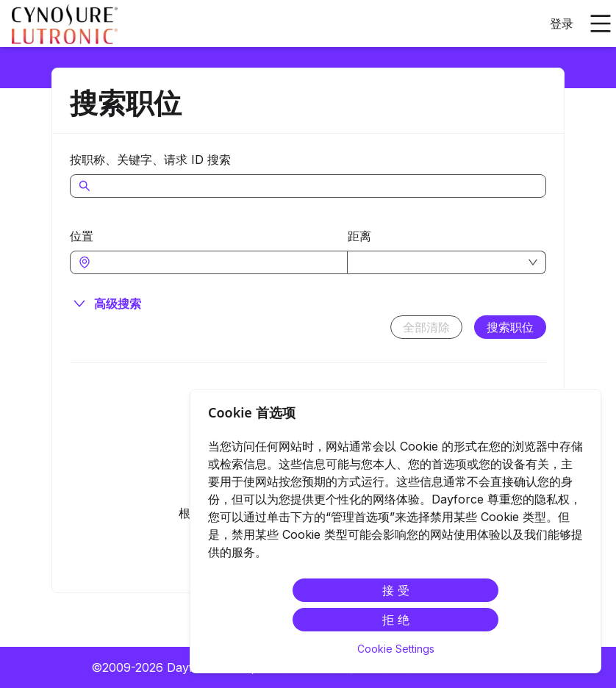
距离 (359, 236)
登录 (562, 24)
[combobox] (216, 262)
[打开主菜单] (601, 24)
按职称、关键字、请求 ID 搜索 (150, 160)
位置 (82, 236)
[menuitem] (65, 24)
